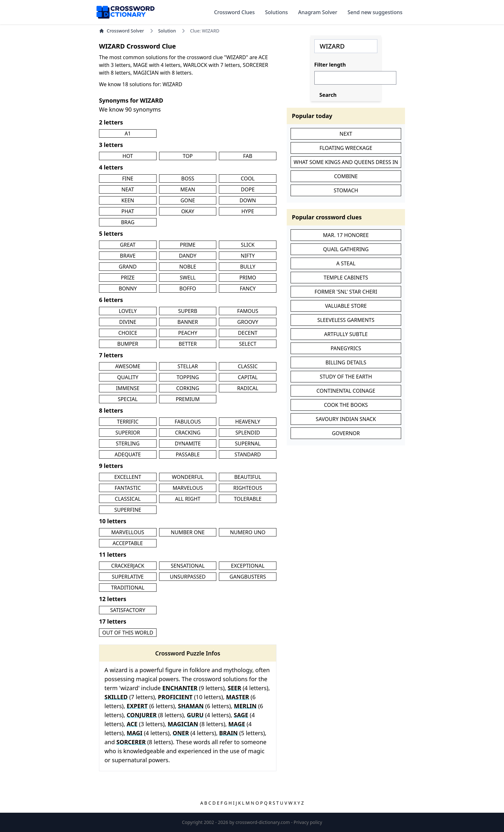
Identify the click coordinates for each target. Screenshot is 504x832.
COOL (248, 178)
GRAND (128, 267)
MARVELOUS (188, 488)
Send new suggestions (375, 12)
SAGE (241, 715)
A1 (128, 133)
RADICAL (248, 388)
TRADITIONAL (128, 588)
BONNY (128, 288)
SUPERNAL (248, 443)
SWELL (188, 278)
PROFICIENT (175, 697)
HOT (128, 156)
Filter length (330, 65)
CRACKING (188, 433)
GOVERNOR (346, 433)
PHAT (128, 211)
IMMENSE (128, 388)
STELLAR (188, 366)
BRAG (128, 222)
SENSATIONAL (188, 566)
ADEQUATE (128, 454)
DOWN (248, 200)
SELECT (248, 344)
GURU (195, 715)
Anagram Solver (318, 12)
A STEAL (346, 263)
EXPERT (137, 706)
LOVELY (128, 311)
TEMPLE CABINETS (346, 278)
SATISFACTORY (128, 610)
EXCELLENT (128, 477)
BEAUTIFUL (248, 477)
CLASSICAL (128, 499)
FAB (248, 156)
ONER (181, 733)
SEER (234, 688)
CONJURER (142, 715)
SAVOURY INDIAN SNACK (346, 419)
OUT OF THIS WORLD (128, 633)
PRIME (188, 245)
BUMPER (128, 344)
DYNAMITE (188, 443)
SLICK (248, 245)
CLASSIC (248, 366)
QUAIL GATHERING (346, 249)
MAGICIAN (183, 724)
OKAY (188, 211)
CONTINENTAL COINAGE (346, 391)
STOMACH (346, 190)
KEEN (128, 200)
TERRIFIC (128, 422)
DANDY (188, 256)
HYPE (248, 211)
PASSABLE (188, 454)
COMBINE (346, 176)
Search (328, 95)
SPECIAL (128, 399)
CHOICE (128, 333)
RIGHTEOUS (248, 488)
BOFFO (188, 288)
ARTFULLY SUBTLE (346, 334)
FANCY (248, 288)
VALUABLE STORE (346, 306)
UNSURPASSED (188, 577)
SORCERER (131, 742)
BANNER (188, 322)
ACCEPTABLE (128, 543)
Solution (167, 31)
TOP (188, 156)
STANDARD (248, 454)
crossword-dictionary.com (263, 822)
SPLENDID (248, 433)
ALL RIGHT (188, 499)
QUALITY (128, 377)
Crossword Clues (234, 12)
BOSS (188, 178)
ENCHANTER (180, 688)
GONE (188, 200)
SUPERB (188, 311)
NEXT (346, 134)
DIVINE (128, 322)
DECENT (248, 333)
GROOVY (248, 322)
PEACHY (188, 333)
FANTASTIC (128, 488)
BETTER (188, 344)
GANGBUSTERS (248, 577)
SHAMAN (191, 706)
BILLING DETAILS (346, 362)
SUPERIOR (128, 433)
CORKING (188, 388)
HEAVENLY (248, 422)
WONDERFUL (188, 477)
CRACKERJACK (128, 566)
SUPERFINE (128, 510)
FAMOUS (248, 311)
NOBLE (188, 267)
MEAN (188, 189)
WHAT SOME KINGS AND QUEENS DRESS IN (346, 162)
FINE (128, 178)
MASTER (238, 697)
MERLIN (245, 706)
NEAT (128, 189)
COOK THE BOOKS (346, 405)
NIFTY (248, 256)
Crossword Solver (122, 31)
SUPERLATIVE (128, 577)
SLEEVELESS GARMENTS (346, 320)
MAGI (135, 733)
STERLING (128, 443)
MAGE (237, 724)
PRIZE (128, 278)
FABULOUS (188, 422)
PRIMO (248, 278)
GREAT (128, 245)
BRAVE (128, 256)
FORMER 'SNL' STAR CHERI (346, 292)
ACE (132, 724)
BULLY (248, 267)
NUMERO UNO (248, 532)
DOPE (248, 189)
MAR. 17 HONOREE (346, 235)
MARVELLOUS (128, 532)
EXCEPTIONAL (248, 566)
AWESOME (128, 366)
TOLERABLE (248, 499)
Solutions (277, 12)
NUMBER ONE (188, 532)
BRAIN (229, 733)
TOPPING (188, 377)
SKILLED (116, 697)
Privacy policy (308, 822)
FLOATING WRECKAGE (346, 148)
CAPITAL (248, 377)
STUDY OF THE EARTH (346, 377)
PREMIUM (188, 399)
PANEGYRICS (346, 348)
